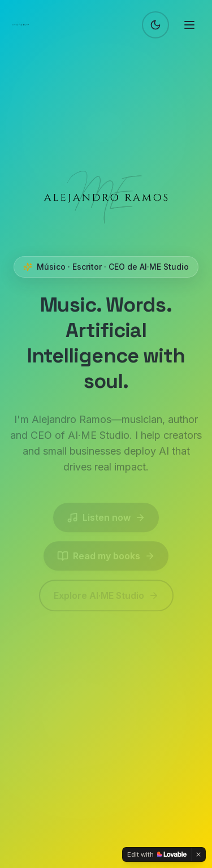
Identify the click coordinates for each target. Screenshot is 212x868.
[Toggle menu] (189, 25)
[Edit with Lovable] (157, 854)
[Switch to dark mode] (155, 25)
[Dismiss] (198, 854)
